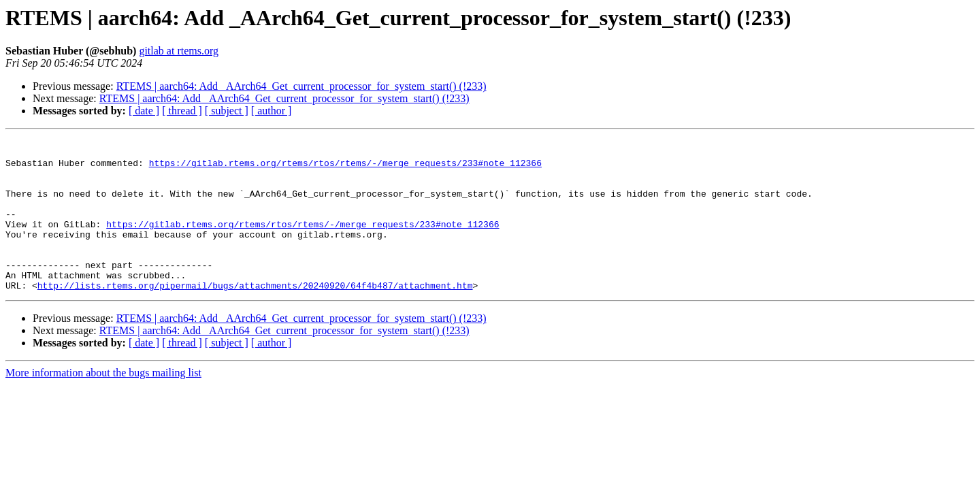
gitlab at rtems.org (179, 51)
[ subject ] (227, 111)
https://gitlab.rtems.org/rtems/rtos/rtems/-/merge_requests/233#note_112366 (345, 169)
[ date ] (144, 111)
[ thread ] (182, 111)
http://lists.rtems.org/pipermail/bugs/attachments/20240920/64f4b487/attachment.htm (255, 316)
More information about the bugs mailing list (103, 403)
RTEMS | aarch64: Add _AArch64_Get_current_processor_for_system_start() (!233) (301, 86)
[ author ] (272, 111)
